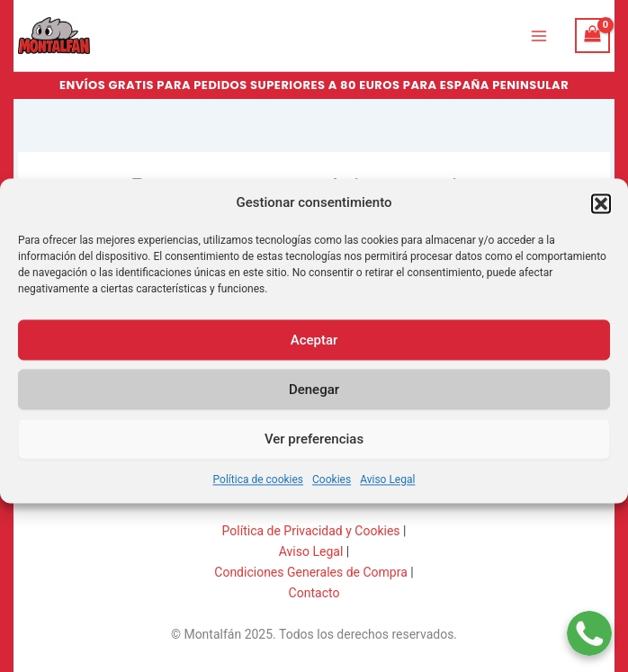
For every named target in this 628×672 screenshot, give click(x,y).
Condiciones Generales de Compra (311, 572)
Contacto (314, 593)
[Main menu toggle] (539, 35)
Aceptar (314, 349)
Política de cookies (259, 489)
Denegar (314, 399)
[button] (601, 213)
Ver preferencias (314, 448)
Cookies (332, 489)
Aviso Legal (387, 489)
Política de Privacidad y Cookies (311, 531)
